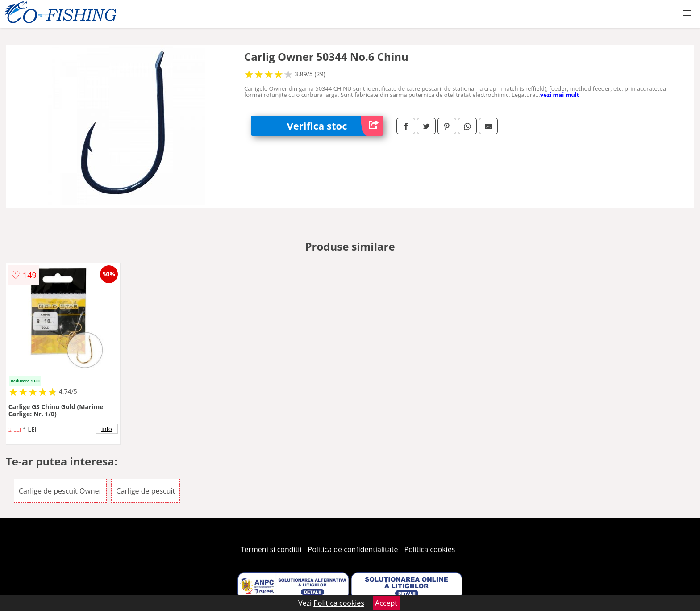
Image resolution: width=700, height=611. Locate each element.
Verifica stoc (335, 126)
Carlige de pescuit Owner (60, 491)
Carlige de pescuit (146, 491)
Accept (386, 603)
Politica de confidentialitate (353, 549)
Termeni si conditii (271, 549)
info (107, 429)
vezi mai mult (560, 95)
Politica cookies (430, 549)
